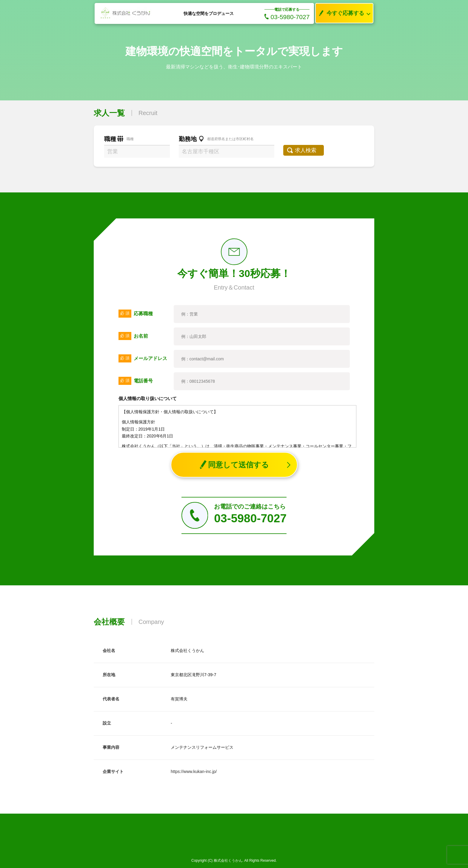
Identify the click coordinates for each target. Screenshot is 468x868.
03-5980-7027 (287, 17)
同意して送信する (234, 465)
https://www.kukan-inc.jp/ (194, 771)
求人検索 (308, 150)
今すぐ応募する (340, 13)
